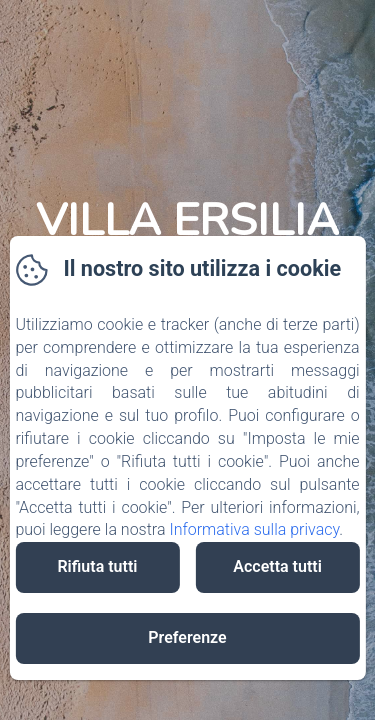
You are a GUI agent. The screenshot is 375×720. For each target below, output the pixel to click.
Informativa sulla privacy (254, 529)
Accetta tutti (277, 566)
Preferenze (187, 637)
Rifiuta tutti (97, 566)
